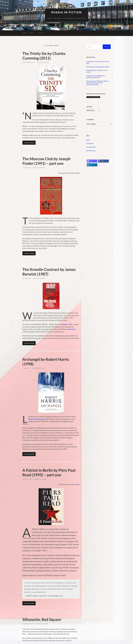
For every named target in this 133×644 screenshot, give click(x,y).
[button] (92, 161)
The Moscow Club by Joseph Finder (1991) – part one (46, 161)
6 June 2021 (26, 368)
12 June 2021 (27, 278)
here (78, 173)
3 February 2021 (28, 624)
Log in (88, 140)
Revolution (72, 329)
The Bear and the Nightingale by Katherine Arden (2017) (96, 77)
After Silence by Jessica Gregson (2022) (98, 67)
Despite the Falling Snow (36, 419)
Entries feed (90, 143)
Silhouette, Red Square (42, 620)
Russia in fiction (66, 12)
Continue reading (29, 143)
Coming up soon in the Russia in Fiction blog (98, 62)
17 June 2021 (27, 168)
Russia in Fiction (43, 62)
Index (40, 33)
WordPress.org (91, 151)
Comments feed (91, 147)
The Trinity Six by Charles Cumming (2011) (44, 56)
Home (24, 33)
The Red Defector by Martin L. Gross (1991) (97, 71)
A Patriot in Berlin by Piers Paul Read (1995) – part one (49, 473)
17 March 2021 (27, 479)
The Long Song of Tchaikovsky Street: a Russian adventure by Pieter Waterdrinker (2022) (98, 83)
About (32, 33)
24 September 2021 (29, 62)
